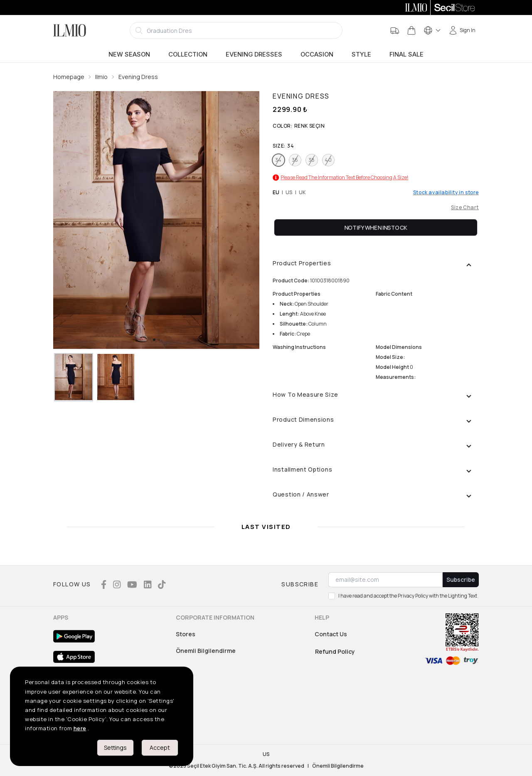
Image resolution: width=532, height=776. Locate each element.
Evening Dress (138, 77)
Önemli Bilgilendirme (206, 651)
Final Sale (406, 54)
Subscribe (461, 580)
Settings (115, 748)
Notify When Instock (376, 227)
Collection (188, 54)
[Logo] (70, 30)
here (80, 728)
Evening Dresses (254, 54)
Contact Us (331, 634)
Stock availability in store (446, 193)
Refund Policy (335, 651)
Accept (160, 748)
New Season (129, 54)
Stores (186, 634)
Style (361, 54)
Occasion (317, 54)
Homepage (69, 77)
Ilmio (101, 77)
